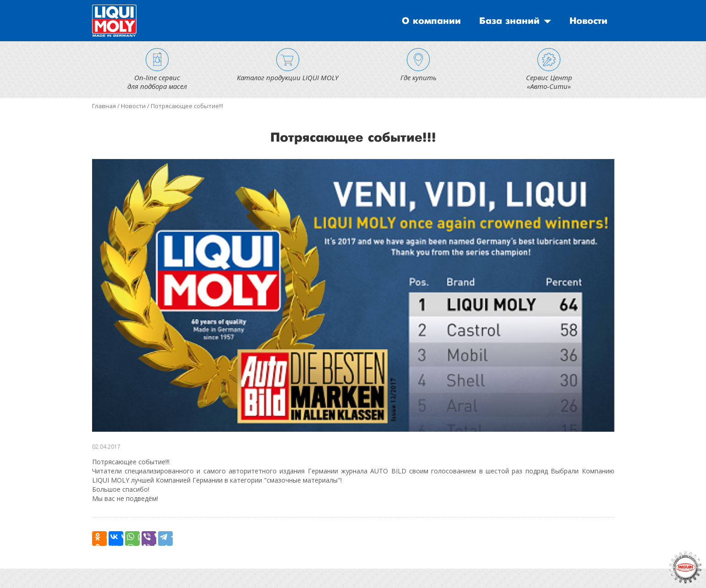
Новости (588, 21)
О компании (431, 21)
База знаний (509, 21)
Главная (104, 106)
